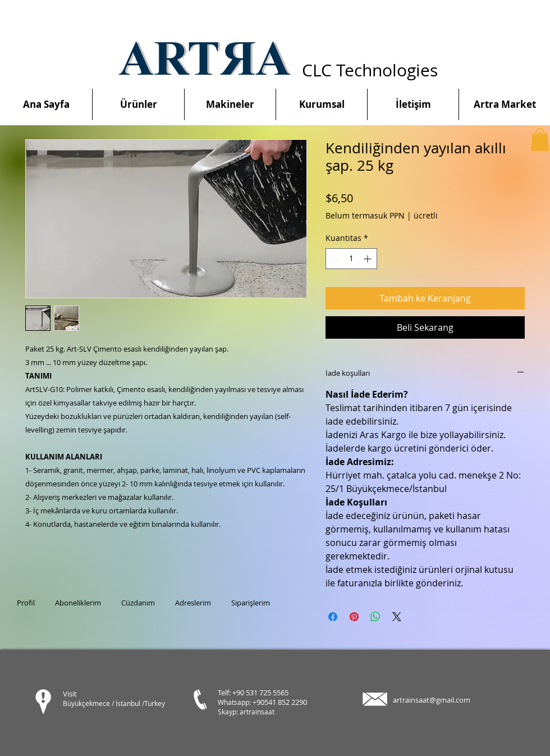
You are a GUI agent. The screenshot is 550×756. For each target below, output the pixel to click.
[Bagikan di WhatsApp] (375, 617)
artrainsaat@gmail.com (432, 700)
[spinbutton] (351, 259)
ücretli (426, 215)
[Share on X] (397, 617)
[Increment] (368, 259)
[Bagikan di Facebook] (333, 617)
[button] (540, 140)
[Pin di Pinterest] (354, 617)
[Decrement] (334, 259)
